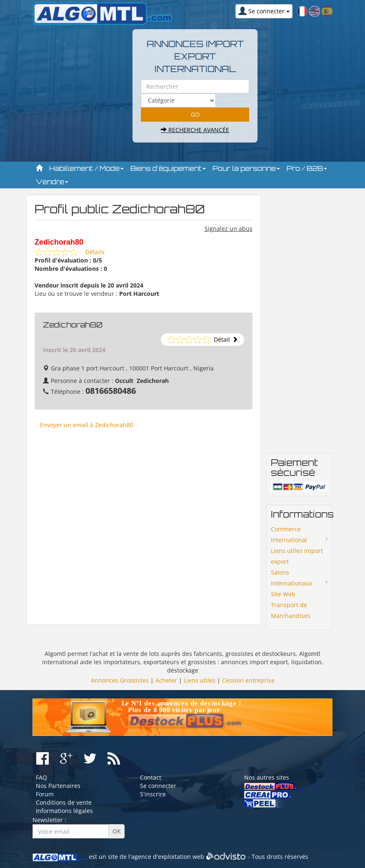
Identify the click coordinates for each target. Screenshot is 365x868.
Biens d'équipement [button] (168, 168)
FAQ (41, 777)
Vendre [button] (52, 182)
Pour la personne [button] (246, 168)
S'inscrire (153, 794)
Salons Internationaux (291, 578)
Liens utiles (200, 680)
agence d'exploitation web (168, 857)
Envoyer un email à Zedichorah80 (87, 425)
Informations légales (64, 811)
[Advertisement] (144, 530)
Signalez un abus (229, 229)
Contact (151, 777)
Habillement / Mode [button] (86, 168)
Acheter (166, 680)
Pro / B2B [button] (307, 168)
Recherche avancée (195, 130)
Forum (45, 794)
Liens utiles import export (297, 556)
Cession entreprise (248, 680)
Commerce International (289, 534)
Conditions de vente (64, 802)
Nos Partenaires (58, 786)
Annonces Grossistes (120, 680)
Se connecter (158, 786)
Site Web (283, 594)
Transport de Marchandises (291, 610)
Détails (95, 252)
